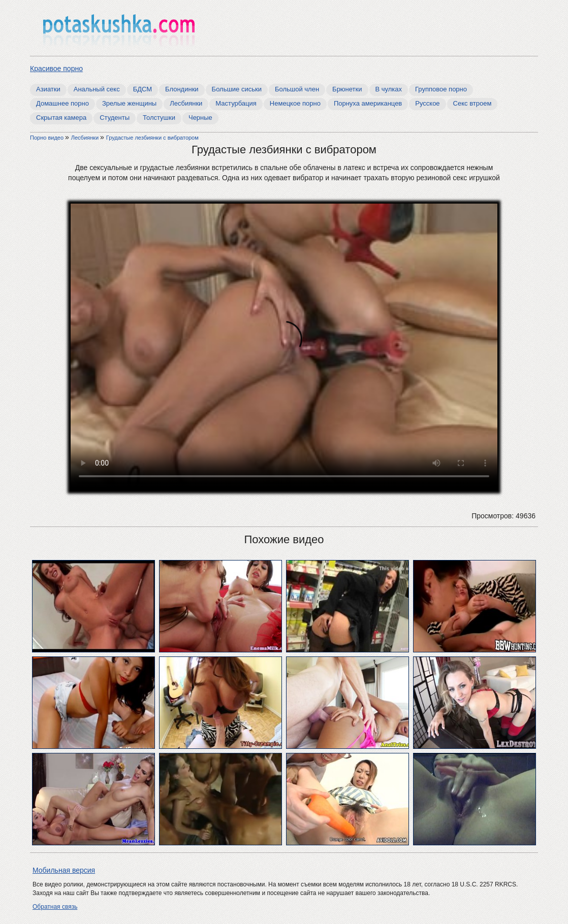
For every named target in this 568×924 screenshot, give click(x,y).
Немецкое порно (295, 103)
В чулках (389, 89)
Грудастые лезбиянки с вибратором (152, 138)
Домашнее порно (62, 103)
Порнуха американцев (368, 103)
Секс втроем (472, 103)
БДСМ (143, 89)
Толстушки (159, 118)
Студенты (115, 118)
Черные (200, 118)
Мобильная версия (64, 870)
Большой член (297, 89)
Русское (427, 103)
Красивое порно (56, 69)
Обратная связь (55, 907)
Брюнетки (347, 89)
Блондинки (182, 89)
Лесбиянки (186, 103)
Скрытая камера (61, 118)
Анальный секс (97, 89)
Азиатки (48, 89)
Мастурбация (236, 103)
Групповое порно (441, 89)
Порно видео (48, 138)
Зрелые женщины (129, 103)
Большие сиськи (237, 89)
